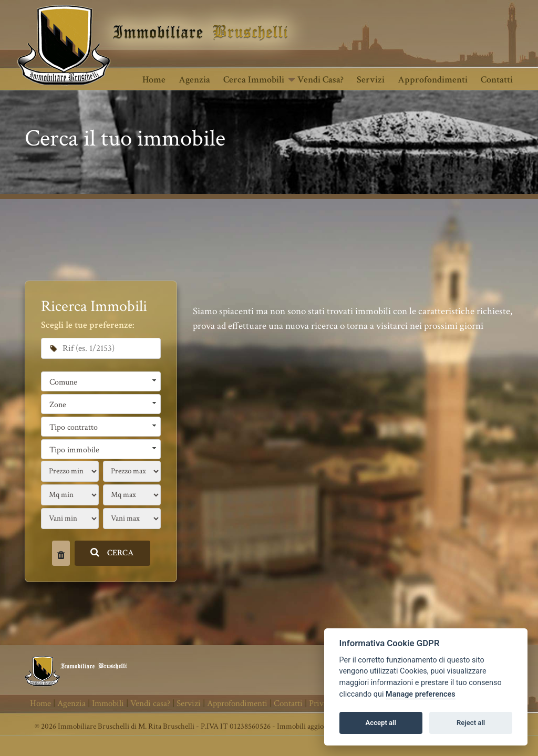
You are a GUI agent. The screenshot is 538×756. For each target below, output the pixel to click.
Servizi (371, 80)
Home (154, 80)
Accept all (381, 723)
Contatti (497, 80)
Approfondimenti (433, 80)
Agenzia (194, 80)
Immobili (108, 703)
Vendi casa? (320, 80)
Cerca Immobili (254, 80)
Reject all (471, 723)
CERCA (112, 553)
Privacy (322, 703)
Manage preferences (421, 694)
